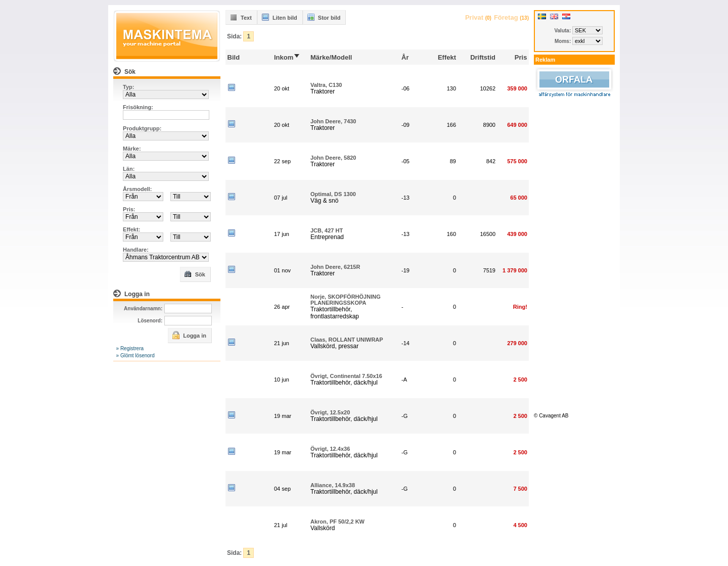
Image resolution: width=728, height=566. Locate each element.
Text (241, 17)
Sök (195, 274)
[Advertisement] (574, 254)
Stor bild (324, 17)
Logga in (189, 335)
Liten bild (279, 17)
